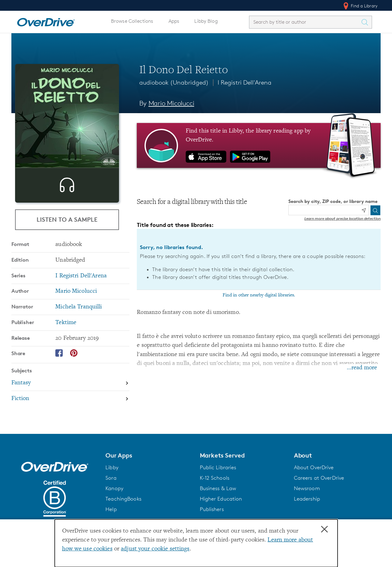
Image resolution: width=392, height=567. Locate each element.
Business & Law (218, 488)
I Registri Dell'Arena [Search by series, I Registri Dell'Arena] (81, 287)
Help (111, 509)
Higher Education (221, 499)
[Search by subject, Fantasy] (70, 394)
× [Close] (324, 529)
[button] (149, 455)
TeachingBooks (123, 499)
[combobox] (305, 22)
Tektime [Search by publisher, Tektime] (66, 333)
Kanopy (114, 488)
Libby (112, 467)
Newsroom (307, 488)
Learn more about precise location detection (343, 218)
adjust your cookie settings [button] (155, 549)
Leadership (307, 499)
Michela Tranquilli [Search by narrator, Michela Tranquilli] (79, 318)
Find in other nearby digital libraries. (259, 295)
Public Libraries (218, 467)
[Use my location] (364, 210)
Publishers (212, 509)
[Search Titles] (366, 22)
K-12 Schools (215, 478)
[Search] (375, 210)
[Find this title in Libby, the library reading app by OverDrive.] (259, 145)
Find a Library (360, 6)
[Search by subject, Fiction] (70, 409)
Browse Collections (132, 21)
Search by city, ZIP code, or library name (333, 201)
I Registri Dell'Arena (245, 82)
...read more (362, 368)
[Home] (46, 21)
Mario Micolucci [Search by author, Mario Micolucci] (171, 103)
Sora (111, 478)
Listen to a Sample (67, 219)
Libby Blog (206, 21)
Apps (174, 21)
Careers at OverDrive (319, 478)
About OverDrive (314, 467)
